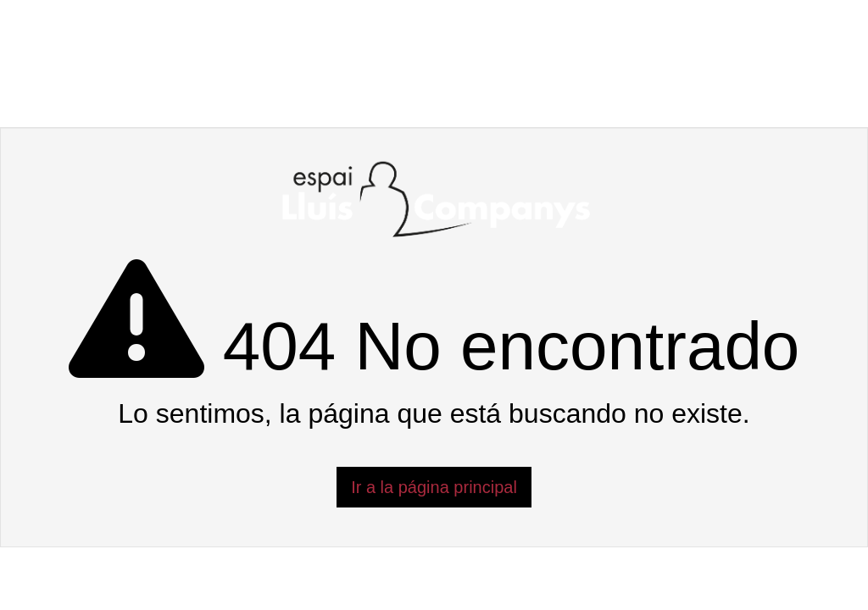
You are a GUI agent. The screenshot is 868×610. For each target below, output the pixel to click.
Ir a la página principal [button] (434, 487)
